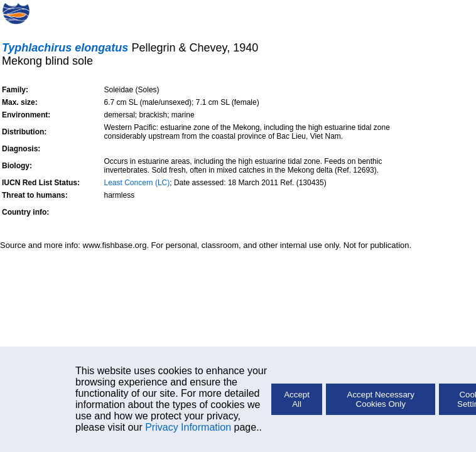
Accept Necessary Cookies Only (381, 399)
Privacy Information (188, 427)
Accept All (297, 399)
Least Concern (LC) (137, 183)
